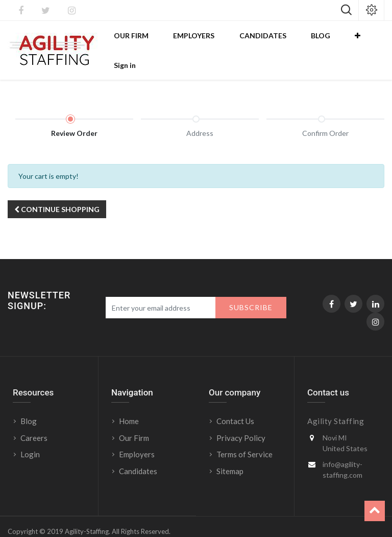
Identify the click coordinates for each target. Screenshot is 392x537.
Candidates (138, 454)
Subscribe (251, 290)
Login (31, 437)
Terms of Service (244, 437)
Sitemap (230, 454)
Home (129, 404)
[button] (341, 41)
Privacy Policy (241, 421)
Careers (34, 421)
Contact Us (235, 404)
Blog (29, 404)
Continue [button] (57, 192)
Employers (137, 437)
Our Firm (134, 421)
